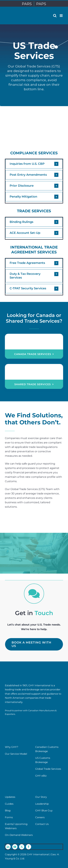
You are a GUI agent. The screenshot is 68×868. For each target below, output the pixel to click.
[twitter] (22, 847)
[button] (34, 164)
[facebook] (29, 847)
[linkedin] (8, 847)
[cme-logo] (16, 719)
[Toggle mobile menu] (61, 16)
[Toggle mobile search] (55, 16)
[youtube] (15, 847)
